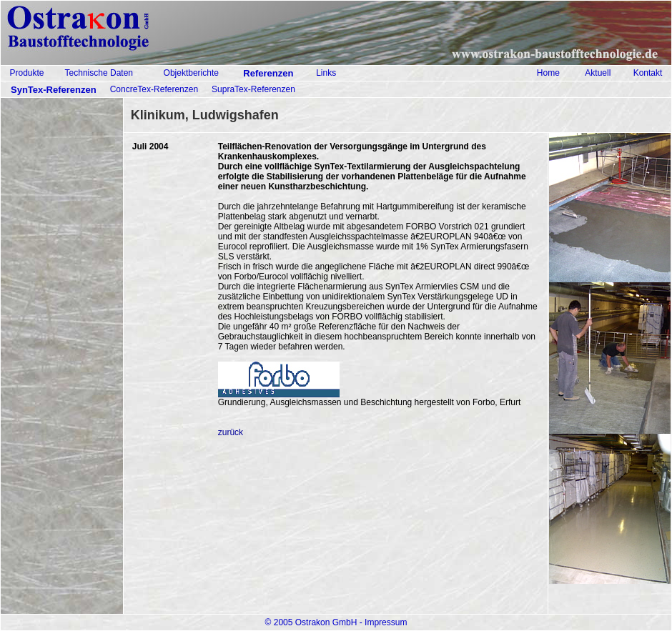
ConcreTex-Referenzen (154, 89)
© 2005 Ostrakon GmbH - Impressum (336, 622)
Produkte (26, 73)
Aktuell (598, 73)
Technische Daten (99, 73)
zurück (231, 432)
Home (548, 73)
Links (326, 73)
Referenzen (268, 73)
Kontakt (648, 73)
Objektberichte (191, 73)
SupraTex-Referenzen (253, 89)
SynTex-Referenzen (54, 90)
